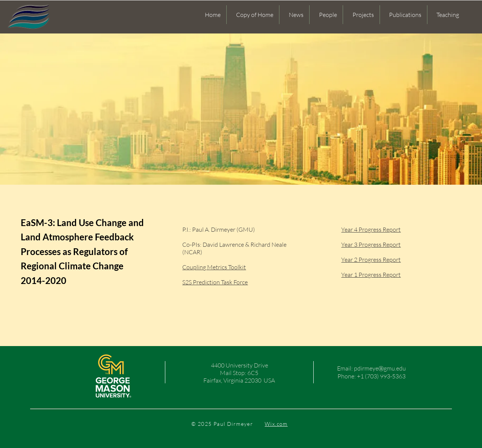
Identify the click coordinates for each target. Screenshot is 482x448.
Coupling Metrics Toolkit (214, 267)
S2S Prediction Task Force (215, 282)
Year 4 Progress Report (371, 229)
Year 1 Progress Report (371, 275)
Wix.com (276, 424)
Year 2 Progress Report (371, 260)
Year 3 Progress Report (371, 245)
